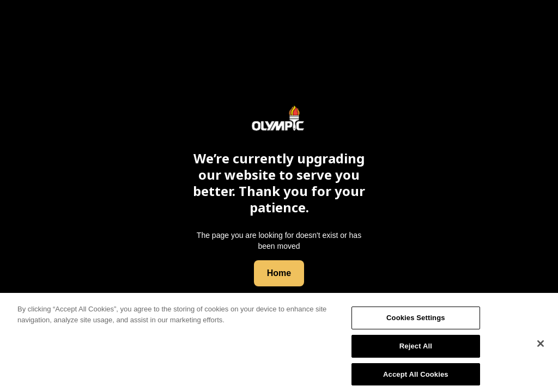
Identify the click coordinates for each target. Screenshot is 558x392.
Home (279, 273)
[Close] (541, 346)
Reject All (416, 348)
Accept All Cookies (416, 376)
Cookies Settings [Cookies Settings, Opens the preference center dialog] (416, 320)
